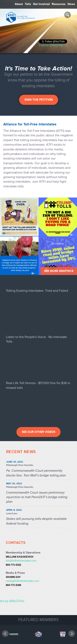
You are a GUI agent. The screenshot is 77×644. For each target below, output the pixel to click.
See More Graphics (59, 271)
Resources (59, 4)
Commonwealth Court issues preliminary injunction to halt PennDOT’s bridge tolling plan (37, 497)
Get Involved (41, 4)
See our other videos (38, 432)
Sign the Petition (39, 99)
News (71, 4)
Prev (5, 637)
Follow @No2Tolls (52, 45)
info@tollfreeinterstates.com (21, 561)
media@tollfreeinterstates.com (22, 581)
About (19, 4)
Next (72, 637)
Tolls (28, 4)
